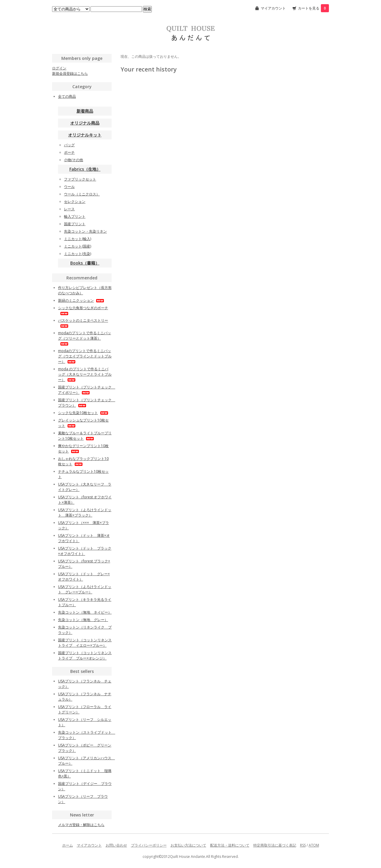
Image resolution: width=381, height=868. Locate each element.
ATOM (314, 845)
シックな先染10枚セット (83, 413)
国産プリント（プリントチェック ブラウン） (87, 403)
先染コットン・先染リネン (85, 231)
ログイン (59, 68)
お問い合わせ (116, 845)
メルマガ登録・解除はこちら (81, 825)
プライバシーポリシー (149, 845)
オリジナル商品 (85, 123)
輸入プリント (75, 216)
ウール (69, 187)
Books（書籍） (85, 263)
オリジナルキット (85, 135)
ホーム (68, 845)
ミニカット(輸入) (78, 239)
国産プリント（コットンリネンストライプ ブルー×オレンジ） (85, 655)
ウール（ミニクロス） (82, 194)
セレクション (75, 202)
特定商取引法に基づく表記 (275, 845)
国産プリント (75, 224)
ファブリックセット (80, 179)
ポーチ (69, 152)
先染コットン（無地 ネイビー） (85, 612)
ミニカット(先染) (78, 254)
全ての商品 (67, 96)
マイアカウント (273, 8)
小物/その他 (74, 160)
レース (69, 209)
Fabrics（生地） (85, 169)
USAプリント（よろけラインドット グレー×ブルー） (85, 589)
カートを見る (313, 8)
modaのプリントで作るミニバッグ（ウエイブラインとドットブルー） (85, 356)
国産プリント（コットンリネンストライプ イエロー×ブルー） (85, 643)
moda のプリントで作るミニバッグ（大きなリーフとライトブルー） (85, 374)
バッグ (69, 145)
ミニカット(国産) (78, 246)
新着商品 (85, 111)
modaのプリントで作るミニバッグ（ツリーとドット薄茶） (85, 338)
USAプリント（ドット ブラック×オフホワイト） (85, 551)
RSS (303, 845)
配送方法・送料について (230, 845)
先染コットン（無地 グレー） (83, 620)
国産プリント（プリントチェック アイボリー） (87, 390)
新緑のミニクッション (81, 300)
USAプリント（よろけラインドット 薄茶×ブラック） (85, 512)
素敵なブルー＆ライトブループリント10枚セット (85, 436)
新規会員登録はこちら (70, 73)
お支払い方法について (188, 845)
